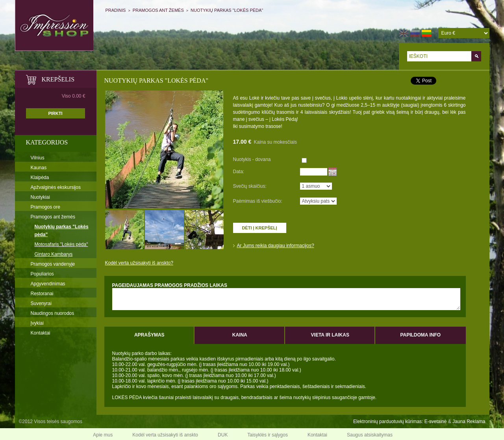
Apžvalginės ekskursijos (56, 187)
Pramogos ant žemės (158, 10)
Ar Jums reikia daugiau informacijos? (276, 246)
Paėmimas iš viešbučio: (258, 201)
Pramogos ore (45, 207)
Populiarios (42, 274)
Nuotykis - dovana (252, 159)
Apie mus (103, 435)
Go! (476, 56)
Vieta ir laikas (330, 335)
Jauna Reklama (469, 422)
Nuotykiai (40, 197)
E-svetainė (436, 422)
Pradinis (116, 10)
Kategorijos (47, 142)
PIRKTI (55, 113)
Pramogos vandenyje (53, 264)
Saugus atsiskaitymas (370, 435)
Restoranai (42, 294)
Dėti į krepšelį (259, 228)
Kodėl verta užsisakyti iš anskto (165, 435)
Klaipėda (40, 177)
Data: (239, 172)
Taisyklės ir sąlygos (268, 435)
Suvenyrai (41, 303)
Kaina (240, 335)
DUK (223, 435)
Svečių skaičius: (250, 186)
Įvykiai (37, 323)
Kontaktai (41, 333)
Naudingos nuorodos (53, 313)
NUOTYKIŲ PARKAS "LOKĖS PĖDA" (227, 10)
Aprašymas (149, 335)
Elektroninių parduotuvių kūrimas (387, 422)
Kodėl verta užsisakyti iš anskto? (139, 263)
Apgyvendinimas (48, 284)
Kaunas (39, 168)
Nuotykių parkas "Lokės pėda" (62, 231)
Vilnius (38, 158)
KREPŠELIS (58, 79)
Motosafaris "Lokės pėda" (61, 244)
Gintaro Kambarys (54, 254)
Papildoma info (420, 335)
